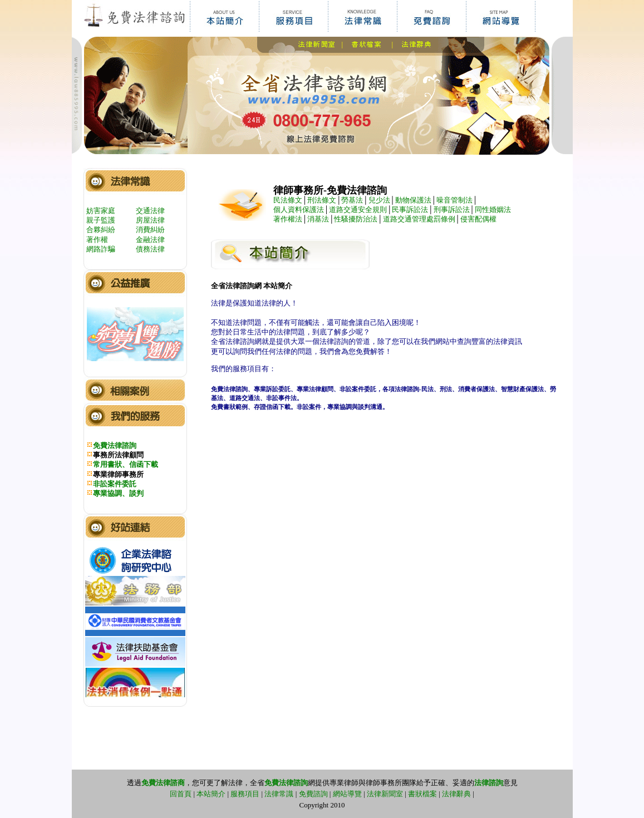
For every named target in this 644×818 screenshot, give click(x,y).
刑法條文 (322, 200)
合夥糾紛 (101, 230)
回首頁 (181, 794)
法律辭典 (456, 794)
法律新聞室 (385, 794)
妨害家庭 (101, 211)
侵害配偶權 (478, 219)
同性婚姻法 (493, 210)
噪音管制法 (454, 200)
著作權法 (288, 219)
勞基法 (352, 200)
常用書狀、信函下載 (126, 464)
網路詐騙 (101, 249)
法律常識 (279, 794)
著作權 (97, 240)
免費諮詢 (313, 794)
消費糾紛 (150, 230)
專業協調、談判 (118, 493)
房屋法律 (150, 220)
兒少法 (379, 200)
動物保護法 (413, 200)
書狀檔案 (422, 794)
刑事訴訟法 (452, 210)
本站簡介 (211, 794)
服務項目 (245, 794)
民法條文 (288, 200)
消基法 (318, 219)
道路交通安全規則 (358, 210)
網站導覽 (347, 794)
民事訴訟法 (410, 210)
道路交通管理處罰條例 (419, 219)
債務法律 (150, 249)
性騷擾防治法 (356, 219)
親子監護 (101, 220)
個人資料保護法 (299, 210)
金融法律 (150, 240)
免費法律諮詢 (115, 445)
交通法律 (150, 211)
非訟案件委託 (115, 484)
